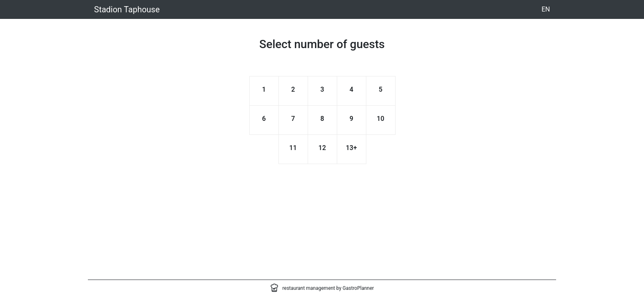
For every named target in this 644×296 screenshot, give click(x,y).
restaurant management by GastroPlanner (328, 288)
